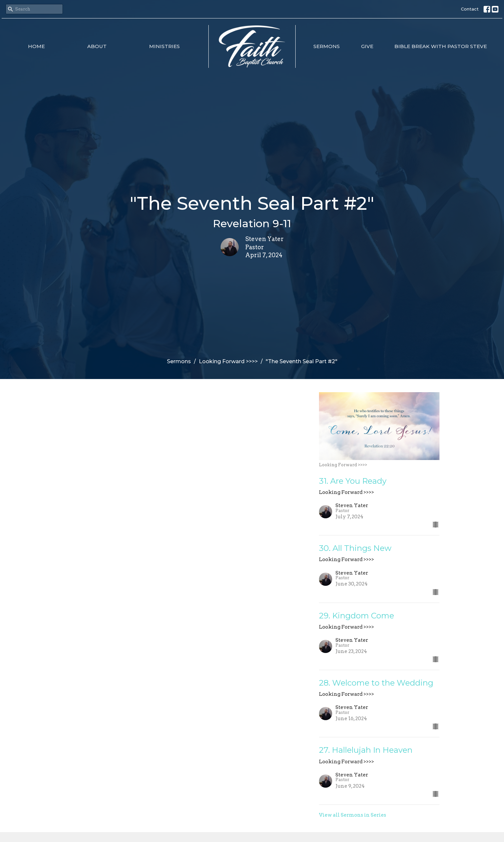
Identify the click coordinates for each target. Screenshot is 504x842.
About (97, 46)
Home (36, 46)
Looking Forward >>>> (228, 361)
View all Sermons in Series (353, 815)
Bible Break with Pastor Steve (441, 46)
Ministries (164, 46)
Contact (470, 9)
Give (367, 46)
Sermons (327, 46)
